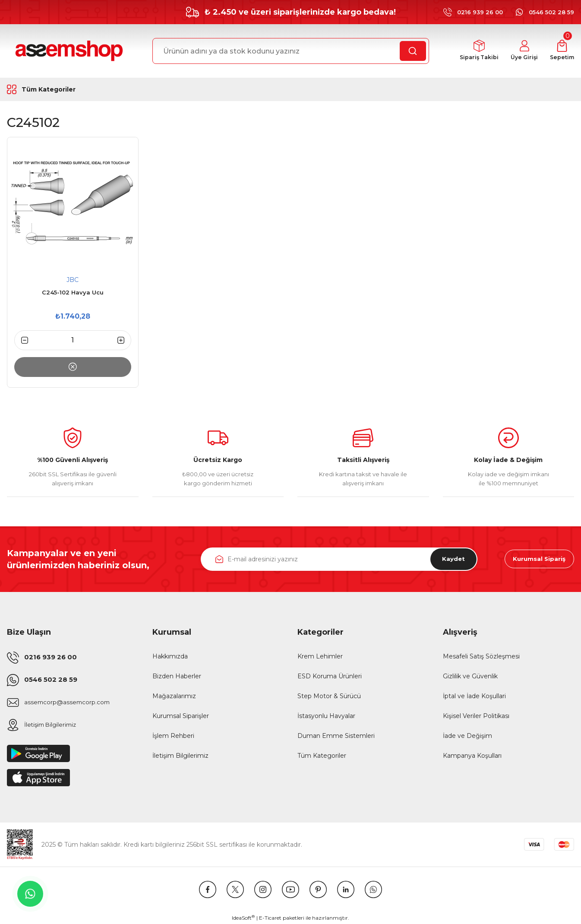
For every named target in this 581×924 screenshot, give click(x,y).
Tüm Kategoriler (322, 756)
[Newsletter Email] (339, 559)
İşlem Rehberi (173, 736)
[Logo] (68, 51)
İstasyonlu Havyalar (326, 716)
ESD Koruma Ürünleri (330, 676)
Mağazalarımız (174, 696)
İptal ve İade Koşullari (474, 696)
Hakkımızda (170, 656)
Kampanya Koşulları (472, 756)
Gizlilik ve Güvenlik (470, 676)
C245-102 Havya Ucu (73, 292)
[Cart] (561, 51)
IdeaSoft (243, 918)
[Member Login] (522, 51)
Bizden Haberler (177, 676)
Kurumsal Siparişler (181, 716)
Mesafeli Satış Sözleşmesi (481, 656)
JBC (73, 280)
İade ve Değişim (467, 736)
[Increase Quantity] (124, 340)
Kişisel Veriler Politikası (476, 716)
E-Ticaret (270, 918)
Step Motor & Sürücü (329, 696)
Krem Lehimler (320, 656)
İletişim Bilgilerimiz (180, 756)
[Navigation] (58, 89)
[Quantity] (73, 340)
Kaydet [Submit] (451, 559)
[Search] (291, 51)
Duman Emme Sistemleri (336, 736)
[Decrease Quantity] (21, 340)
